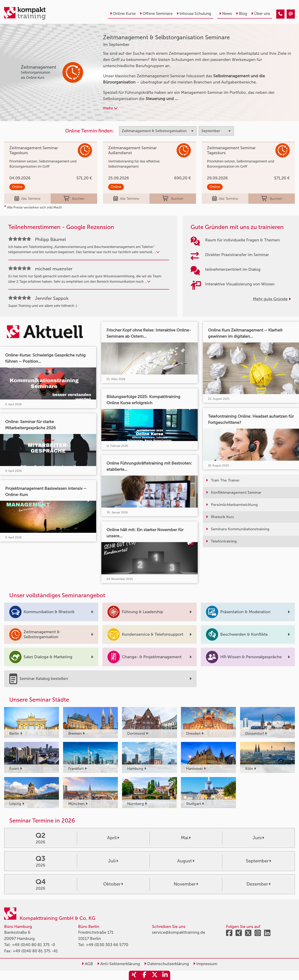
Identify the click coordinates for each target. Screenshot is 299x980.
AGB (87, 964)
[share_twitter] (155, 975)
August (186, 861)
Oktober (113, 884)
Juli (113, 861)
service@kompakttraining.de (179, 932)
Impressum (205, 964)
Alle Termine (27, 199)
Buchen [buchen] (74, 199)
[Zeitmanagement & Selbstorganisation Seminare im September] (280, 14)
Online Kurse (123, 14)
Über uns (261, 14)
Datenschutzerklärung (167, 964)
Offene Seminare (156, 14)
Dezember (258, 884)
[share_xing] (134, 975)
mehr (110, 108)
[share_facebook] (144, 975)
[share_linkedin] (165, 975)
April (113, 838)
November (186, 884)
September (258, 861)
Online (17, 187)
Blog (242, 14)
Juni (258, 838)
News (225, 14)
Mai (186, 838)
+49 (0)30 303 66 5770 (107, 945)
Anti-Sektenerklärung (119, 964)
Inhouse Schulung (194, 14)
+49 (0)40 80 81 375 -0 (33, 945)
